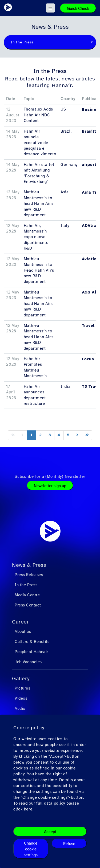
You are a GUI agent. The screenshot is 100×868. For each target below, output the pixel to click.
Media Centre (27, 595)
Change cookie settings (31, 849)
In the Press (26, 585)
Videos (21, 698)
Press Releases (29, 575)
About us (23, 631)
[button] (51, 8)
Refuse (69, 844)
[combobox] (50, 42)
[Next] (77, 435)
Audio (20, 708)
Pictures (22, 688)
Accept (50, 832)
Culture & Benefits (32, 642)
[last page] (87, 435)
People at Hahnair (31, 652)
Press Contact (28, 605)
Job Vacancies (28, 662)
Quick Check (78, 9)
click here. (23, 809)
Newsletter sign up (50, 486)
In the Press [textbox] (22, 42)
